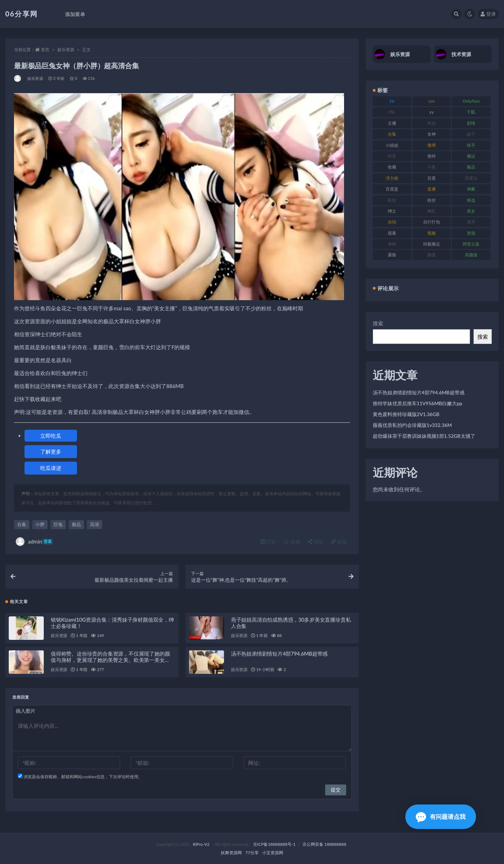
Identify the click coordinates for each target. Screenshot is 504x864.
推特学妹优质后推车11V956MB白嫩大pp (418, 403)
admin (34, 542)
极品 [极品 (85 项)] (471, 167)
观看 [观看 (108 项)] (392, 233)
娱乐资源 (66, 50)
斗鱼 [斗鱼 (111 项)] (432, 167)
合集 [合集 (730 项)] (392, 134)
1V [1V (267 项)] (392, 101)
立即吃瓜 (51, 436)
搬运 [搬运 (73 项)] (471, 156)
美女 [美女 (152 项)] (471, 211)
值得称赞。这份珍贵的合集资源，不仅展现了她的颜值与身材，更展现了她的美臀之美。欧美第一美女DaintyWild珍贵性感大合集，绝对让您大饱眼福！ (110, 660)
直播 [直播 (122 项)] (432, 189)
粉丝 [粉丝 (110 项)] (432, 200)
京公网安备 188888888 (324, 844)
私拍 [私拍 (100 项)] (392, 200)
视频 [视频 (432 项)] (432, 233)
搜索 (378, 323)
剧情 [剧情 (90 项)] (471, 123)
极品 (76, 524)
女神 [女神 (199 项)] (432, 134)
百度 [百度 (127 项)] (432, 178)
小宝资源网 (273, 853)
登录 (488, 14)
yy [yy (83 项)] (432, 112)
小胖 (40, 524)
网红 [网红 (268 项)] (432, 211)
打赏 (268, 542)
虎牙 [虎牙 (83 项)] (471, 222)
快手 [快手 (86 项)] (471, 145)
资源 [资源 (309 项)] (471, 233)
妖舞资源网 (231, 853)
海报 (316, 542)
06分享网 (22, 14)
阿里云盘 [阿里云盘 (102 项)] (471, 244)
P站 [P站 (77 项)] (392, 112)
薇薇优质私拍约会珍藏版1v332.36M (412, 425)
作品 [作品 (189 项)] (432, 123)
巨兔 (58, 524)
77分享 (252, 853)
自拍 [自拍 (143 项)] (392, 222)
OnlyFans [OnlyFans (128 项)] (471, 101)
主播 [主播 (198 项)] (392, 123)
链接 (339, 542)
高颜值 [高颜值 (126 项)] (471, 255)
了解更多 (51, 451)
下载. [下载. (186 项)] (471, 112)
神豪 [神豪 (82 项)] (471, 189)
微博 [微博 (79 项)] (432, 145)
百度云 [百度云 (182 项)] (471, 178)
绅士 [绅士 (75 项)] (392, 211)
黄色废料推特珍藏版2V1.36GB (406, 414)
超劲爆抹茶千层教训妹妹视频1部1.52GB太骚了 (424, 436)
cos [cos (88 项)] (432, 101)
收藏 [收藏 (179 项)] (392, 167)
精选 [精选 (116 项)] (471, 200)
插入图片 (26, 711)
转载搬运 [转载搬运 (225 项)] (432, 244)
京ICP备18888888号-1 (274, 844)
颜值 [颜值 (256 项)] (432, 255)
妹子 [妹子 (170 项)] (471, 134)
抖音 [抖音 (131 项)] (392, 156)
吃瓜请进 (51, 468)
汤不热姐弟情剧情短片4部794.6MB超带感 (279, 654)
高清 (94, 524)
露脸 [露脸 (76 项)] (392, 255)
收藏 (292, 542)
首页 (45, 50)
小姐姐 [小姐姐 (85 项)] (392, 145)
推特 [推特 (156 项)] (432, 156)
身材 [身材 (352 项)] (392, 244)
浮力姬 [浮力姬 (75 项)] (392, 178)
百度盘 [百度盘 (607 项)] (392, 189)
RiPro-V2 (201, 844)
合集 (22, 524)
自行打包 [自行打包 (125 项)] (432, 222)
